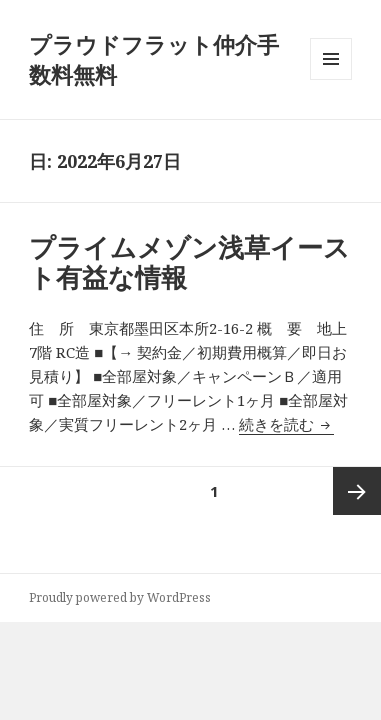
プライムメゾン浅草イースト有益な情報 (189, 262)
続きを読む (286, 424)
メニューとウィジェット (331, 79)
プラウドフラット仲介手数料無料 (154, 59)
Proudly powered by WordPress (120, 597)
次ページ (357, 491)
